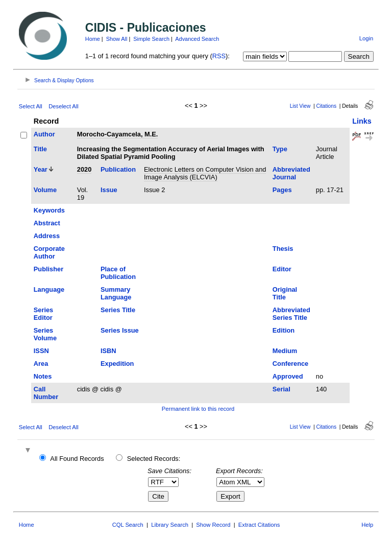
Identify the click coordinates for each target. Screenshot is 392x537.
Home (93, 39)
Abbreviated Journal (291, 173)
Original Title (285, 293)
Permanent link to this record (198, 409)
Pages (282, 190)
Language (49, 289)
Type (280, 149)
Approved (288, 376)
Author (44, 134)
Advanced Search (197, 39)
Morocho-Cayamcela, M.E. (118, 134)
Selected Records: (154, 459)
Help (367, 525)
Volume (45, 190)
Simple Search (151, 39)
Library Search (170, 525)
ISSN (41, 351)
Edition (284, 330)
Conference (290, 364)
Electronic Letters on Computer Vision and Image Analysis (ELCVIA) (205, 173)
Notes (43, 376)
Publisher (48, 269)
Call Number (46, 393)
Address (47, 236)
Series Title (118, 310)
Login (366, 38)
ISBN (108, 351)
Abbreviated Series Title (291, 314)
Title (40, 149)
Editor (282, 269)
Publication (118, 169)
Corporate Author (49, 252)
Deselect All (63, 106)
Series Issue (120, 330)
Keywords (49, 210)
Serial (281, 389)
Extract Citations (259, 525)
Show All (117, 39)
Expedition (117, 364)
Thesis (283, 249)
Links (362, 121)
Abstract (47, 223)
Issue (109, 190)
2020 (84, 169)
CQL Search (128, 525)
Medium (285, 351)
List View (300, 106)
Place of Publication (118, 273)
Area (41, 364)
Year (41, 169)
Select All (31, 106)
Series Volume (45, 334)
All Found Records (77, 459)
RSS (219, 56)
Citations (326, 106)
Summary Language (116, 293)
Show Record (213, 525)
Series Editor (43, 314)
